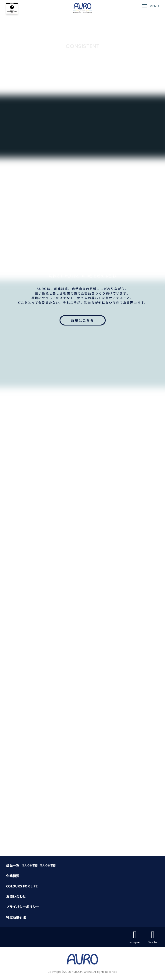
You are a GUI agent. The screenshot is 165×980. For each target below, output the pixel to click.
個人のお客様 (30, 865)
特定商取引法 (16, 917)
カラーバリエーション (82, 513)
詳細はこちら (83, 320)
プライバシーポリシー (23, 907)
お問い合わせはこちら (82, 606)
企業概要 (13, 876)
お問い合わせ (16, 896)
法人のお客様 (48, 865)
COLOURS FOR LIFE (22, 886)
